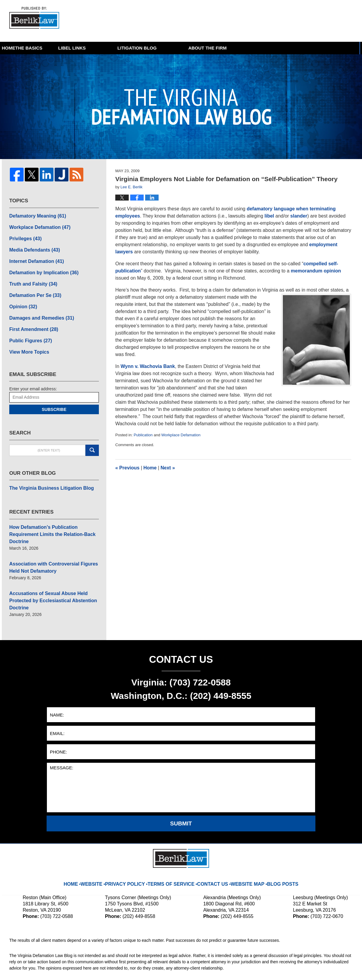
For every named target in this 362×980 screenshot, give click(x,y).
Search (92, 438)
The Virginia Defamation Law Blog (37, 19)
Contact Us (211, 846)
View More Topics (27, 340)
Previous (127, 468)
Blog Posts (275, 846)
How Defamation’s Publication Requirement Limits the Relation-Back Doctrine (53, 517)
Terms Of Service (174, 846)
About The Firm (271, 48)
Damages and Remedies (38, 309)
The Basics (76, 48)
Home (24, 48)
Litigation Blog (200, 48)
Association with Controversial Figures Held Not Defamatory (53, 544)
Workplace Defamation (181, 435)
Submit (181, 791)
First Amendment (31, 319)
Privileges (23, 236)
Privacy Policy (134, 846)
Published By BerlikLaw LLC (294, 21)
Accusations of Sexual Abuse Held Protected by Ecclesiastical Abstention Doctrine (54, 572)
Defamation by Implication (40, 267)
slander (299, 216)
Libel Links (135, 48)
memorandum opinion (316, 271)
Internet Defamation (33, 257)
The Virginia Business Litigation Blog (46, 475)
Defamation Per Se (32, 288)
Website (103, 846)
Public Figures (28, 330)
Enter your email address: (33, 377)
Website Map (243, 846)
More (347, 48)
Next (168, 468)
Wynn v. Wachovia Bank (148, 366)
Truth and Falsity (30, 278)
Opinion (22, 298)
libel (269, 216)
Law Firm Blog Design (324, 968)
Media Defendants (32, 246)
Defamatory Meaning (34, 215)
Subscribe (54, 397)
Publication (143, 435)
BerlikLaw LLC (72, 967)
